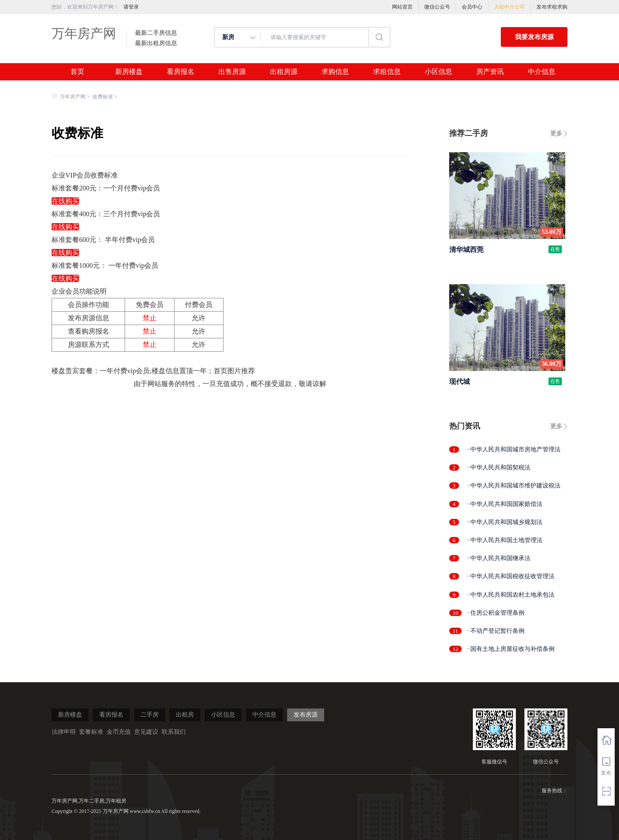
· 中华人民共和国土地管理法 (505, 540)
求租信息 (387, 72)
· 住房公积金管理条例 (496, 613)
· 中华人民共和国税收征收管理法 (511, 576)
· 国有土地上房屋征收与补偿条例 (511, 649)
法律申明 (64, 732)
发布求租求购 (552, 7)
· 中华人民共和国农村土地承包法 (511, 595)
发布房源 (306, 715)
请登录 (131, 7)
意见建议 (146, 732)
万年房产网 (84, 33)
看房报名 (181, 72)
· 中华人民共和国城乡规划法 (505, 522)
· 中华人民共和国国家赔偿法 (505, 504)
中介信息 (542, 72)
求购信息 (335, 72)
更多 (556, 133)
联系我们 (174, 732)
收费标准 (103, 97)
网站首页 (402, 7)
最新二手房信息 (156, 33)
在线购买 (65, 201)
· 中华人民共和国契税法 (499, 468)
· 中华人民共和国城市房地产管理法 (514, 449)
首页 (77, 72)
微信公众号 (437, 7)
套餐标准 (91, 732)
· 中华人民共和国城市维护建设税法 (514, 486)
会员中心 (472, 7)
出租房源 (284, 72)
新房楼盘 (129, 72)
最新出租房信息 (156, 43)
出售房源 (232, 72)
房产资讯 (490, 72)
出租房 (185, 715)
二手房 (150, 715)
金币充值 (119, 732)
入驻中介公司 (509, 7)
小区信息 (438, 72)
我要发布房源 (534, 37)
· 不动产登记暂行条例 (496, 631)
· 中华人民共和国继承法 (499, 558)
